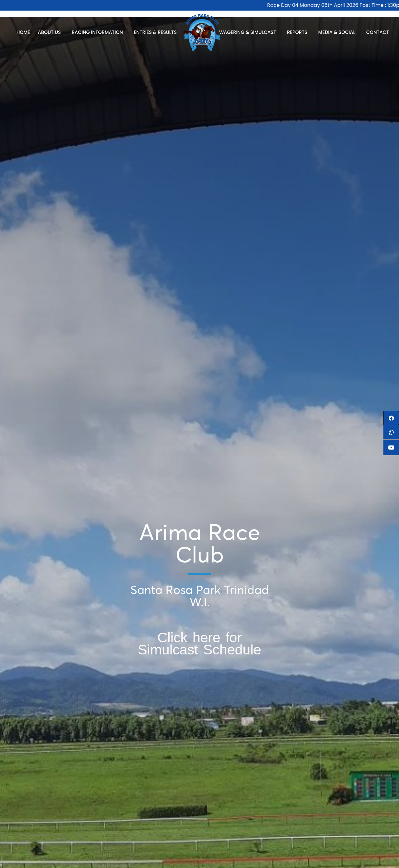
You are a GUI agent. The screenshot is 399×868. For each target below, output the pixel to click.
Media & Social (338, 32)
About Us (51, 32)
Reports (299, 32)
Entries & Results (157, 32)
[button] (391, 418)
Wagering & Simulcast (249, 32)
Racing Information (99, 32)
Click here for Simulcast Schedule (199, 643)
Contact (378, 32)
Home (23, 32)
